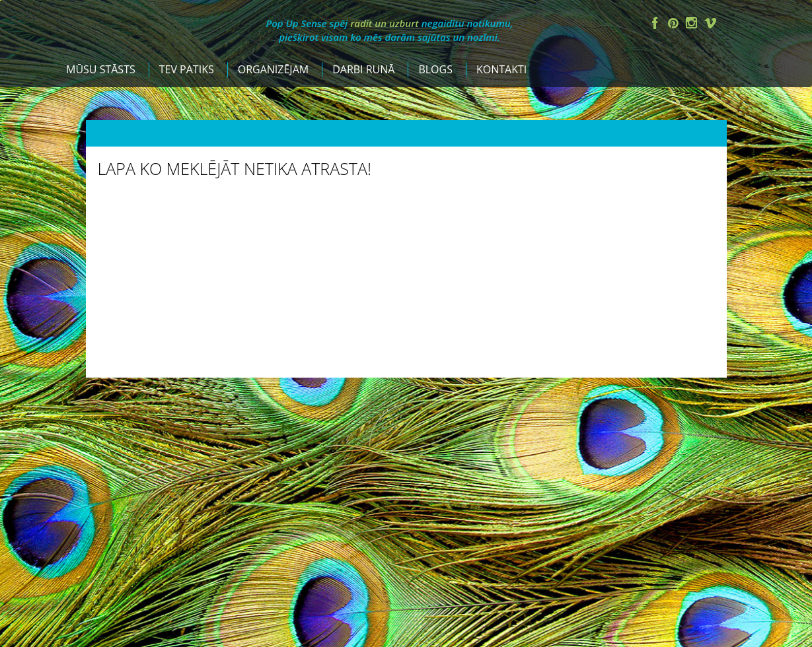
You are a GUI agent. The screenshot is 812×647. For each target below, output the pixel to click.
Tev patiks (319, 69)
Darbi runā (496, 69)
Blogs (568, 69)
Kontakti (634, 69)
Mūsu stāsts (233, 69)
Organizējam (405, 69)
